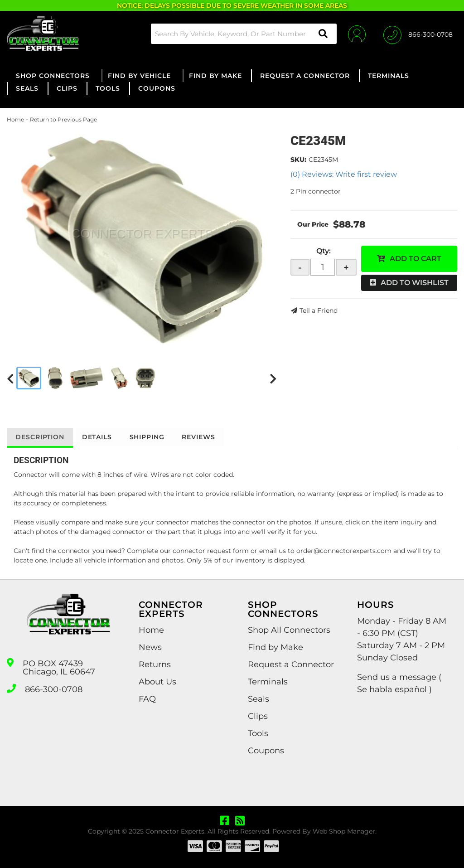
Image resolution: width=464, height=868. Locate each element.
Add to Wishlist (415, 283)
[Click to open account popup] (356, 34)
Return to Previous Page (63, 119)
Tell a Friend (319, 310)
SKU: (298, 160)
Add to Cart (416, 259)
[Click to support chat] (418, 34)
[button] (243, 34)
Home (15, 119)
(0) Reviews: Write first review (344, 174)
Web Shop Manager (344, 831)
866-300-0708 (54, 689)
